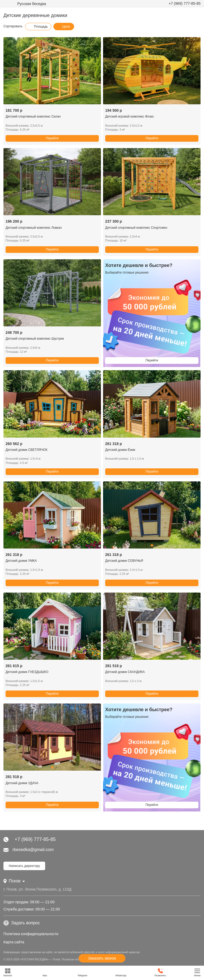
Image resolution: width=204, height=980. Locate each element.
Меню (197, 972)
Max (45, 972)
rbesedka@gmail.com (29, 850)
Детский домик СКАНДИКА (125, 672)
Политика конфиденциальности (31, 934)
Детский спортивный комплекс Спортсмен (136, 228)
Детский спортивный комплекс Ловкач (34, 228)
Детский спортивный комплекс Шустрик (35, 339)
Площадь (38, 27)
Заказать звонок (102, 958)
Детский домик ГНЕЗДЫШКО (27, 672)
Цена (63, 27)
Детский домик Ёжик (120, 450)
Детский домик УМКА (21, 561)
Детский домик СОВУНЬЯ (124, 561)
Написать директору (24, 866)
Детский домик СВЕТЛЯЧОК (27, 450)
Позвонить (160, 972)
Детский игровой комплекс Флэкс (130, 116)
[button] (52, 101)
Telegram (82, 972)
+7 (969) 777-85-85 (185, 3)
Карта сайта (14, 942)
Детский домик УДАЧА (22, 783)
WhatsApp (121, 972)
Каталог (8, 972)
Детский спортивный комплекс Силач (33, 116)
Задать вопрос (22, 923)
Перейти (52, 138)
